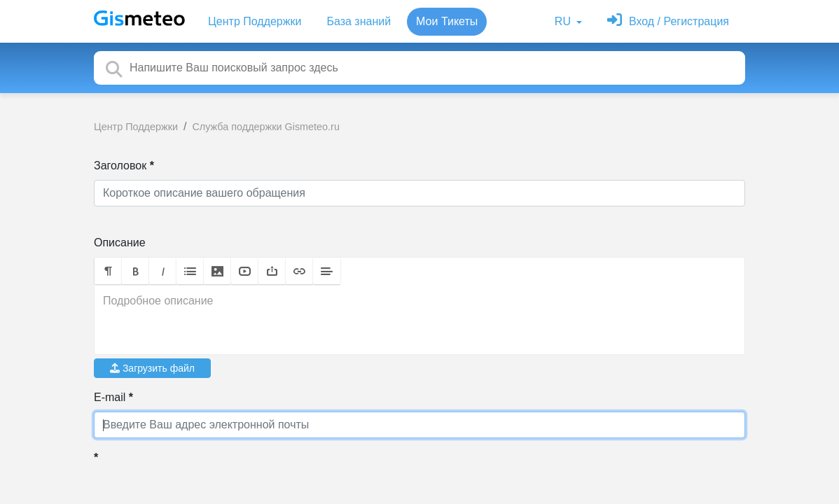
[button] (108, 271)
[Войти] (668, 21)
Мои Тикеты (447, 21)
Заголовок (120, 166)
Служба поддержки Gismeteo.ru (265, 127)
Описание (120, 243)
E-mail (110, 397)
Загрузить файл (152, 368)
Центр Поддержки (255, 21)
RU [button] (564, 21)
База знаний (359, 21)
